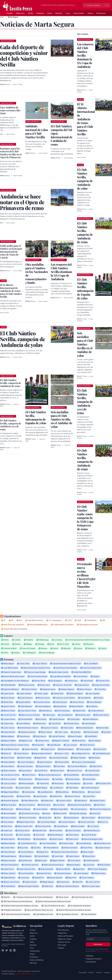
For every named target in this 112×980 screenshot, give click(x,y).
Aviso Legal (62, 945)
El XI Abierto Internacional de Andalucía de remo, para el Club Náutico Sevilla (11, 291)
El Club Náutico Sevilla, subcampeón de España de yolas (36, 417)
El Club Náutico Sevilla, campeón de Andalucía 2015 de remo (11, 425)
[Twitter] (7, 950)
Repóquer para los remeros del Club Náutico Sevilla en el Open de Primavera (11, 153)
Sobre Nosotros (63, 930)
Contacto (61, 948)
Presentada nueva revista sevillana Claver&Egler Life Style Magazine (86, 575)
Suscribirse (98, 944)
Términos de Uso (64, 942)
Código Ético (62, 933)
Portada (10, 13)
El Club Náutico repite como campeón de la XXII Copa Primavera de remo (85, 518)
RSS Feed (33, 963)
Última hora (20, 13)
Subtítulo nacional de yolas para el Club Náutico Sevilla (37, 132)
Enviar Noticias (91, 962)
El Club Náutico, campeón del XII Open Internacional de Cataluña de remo (62, 135)
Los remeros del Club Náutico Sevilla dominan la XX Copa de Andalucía (61, 272)
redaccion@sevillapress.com (25, 974)
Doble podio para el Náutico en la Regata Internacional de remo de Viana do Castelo (11, 252)
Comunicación (79, 13)
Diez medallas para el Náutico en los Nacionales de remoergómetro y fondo (37, 274)
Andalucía (40, 13)
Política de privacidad (103, 951)
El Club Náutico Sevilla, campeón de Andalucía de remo (11, 383)
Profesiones (101, 13)
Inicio (2, 17)
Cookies (91, 972)
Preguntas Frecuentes (94, 959)
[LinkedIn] (14, 950)
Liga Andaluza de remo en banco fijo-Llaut (11, 110)
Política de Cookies (65, 939)
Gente (50, 13)
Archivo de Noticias (37, 960)
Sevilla (30, 13)
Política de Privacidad (65, 936)
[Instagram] (10, 950)
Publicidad (89, 956)
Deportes (59, 13)
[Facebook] (3, 950)
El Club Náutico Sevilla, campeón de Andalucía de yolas (85, 179)
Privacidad (83, 972)
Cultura (90, 13)
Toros (68, 13)
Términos (99, 972)
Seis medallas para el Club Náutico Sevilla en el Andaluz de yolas (62, 419)
